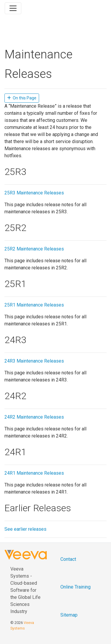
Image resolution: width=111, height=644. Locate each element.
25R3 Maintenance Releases (34, 193)
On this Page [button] (22, 98)
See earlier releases (25, 529)
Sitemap (69, 615)
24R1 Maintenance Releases (34, 473)
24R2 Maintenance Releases (34, 417)
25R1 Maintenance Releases (34, 305)
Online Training (75, 587)
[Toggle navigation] (13, 8)
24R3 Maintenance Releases (34, 361)
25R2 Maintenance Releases (34, 249)
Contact (68, 559)
